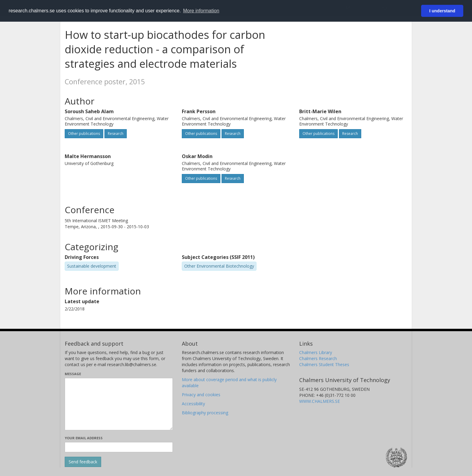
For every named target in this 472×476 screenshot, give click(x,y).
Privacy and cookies (201, 395)
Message (73, 374)
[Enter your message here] (119, 404)
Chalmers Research (318, 358)
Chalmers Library (316, 352)
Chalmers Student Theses (324, 364)
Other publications (84, 134)
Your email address (84, 438)
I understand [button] (442, 11)
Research (116, 134)
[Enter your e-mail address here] (119, 447)
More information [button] (201, 11)
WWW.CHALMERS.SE (320, 401)
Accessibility (193, 404)
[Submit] (83, 462)
